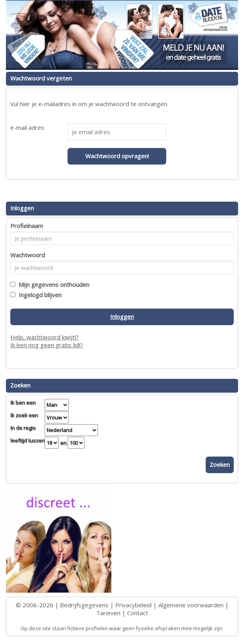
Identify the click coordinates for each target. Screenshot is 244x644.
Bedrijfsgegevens (84, 605)
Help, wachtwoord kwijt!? (44, 337)
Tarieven (108, 613)
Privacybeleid (133, 605)
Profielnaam (27, 226)
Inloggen (122, 316)
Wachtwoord (28, 255)
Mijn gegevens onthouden (52, 285)
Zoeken (220, 464)
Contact (138, 613)
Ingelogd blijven (38, 295)
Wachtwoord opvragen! (117, 156)
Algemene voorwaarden (191, 605)
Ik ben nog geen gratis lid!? (47, 345)
